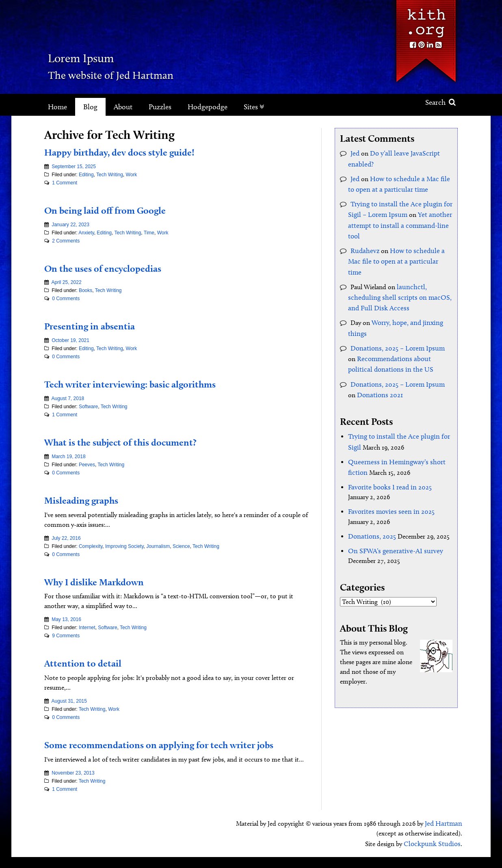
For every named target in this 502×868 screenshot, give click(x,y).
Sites (254, 107)
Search (440, 102)
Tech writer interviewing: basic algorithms (148, 383)
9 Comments (66, 636)
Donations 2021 (370, 366)
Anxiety (86, 233)
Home (57, 107)
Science (181, 546)
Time (149, 233)
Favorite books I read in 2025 (387, 454)
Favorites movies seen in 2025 (388, 478)
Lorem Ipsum (110, 55)
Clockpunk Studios (434, 855)
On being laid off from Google (117, 210)
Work (132, 175)
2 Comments (66, 241)
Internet (87, 628)
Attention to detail (89, 662)
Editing (86, 175)
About (123, 107)
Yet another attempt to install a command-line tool (397, 219)
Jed (355, 153)
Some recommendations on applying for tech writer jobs (170, 750)
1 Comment (65, 183)
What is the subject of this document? (136, 442)
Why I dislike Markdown (105, 581)
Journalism (158, 546)
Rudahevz (364, 243)
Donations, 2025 (371, 501)
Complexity (91, 546)
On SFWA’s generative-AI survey (392, 515)
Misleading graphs (89, 500)
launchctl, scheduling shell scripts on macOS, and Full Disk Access (395, 276)
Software (88, 407)
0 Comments (66, 299)
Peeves (87, 465)
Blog (90, 107)
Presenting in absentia (98, 325)
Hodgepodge (208, 107)
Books (85, 290)
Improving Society (124, 546)
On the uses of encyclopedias (114, 268)
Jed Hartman (445, 835)
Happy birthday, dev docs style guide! (135, 152)
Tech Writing (110, 175)
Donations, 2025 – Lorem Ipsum (395, 323)
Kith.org (426, 20)
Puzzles (160, 107)
